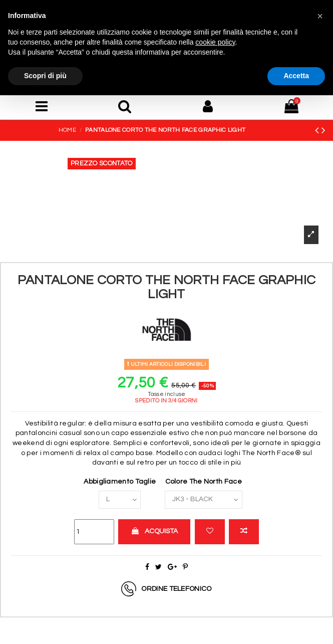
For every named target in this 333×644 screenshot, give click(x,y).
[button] (320, 16)
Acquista (154, 531)
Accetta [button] (296, 76)
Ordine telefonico (176, 588)
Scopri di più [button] (45, 76)
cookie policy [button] (215, 42)
